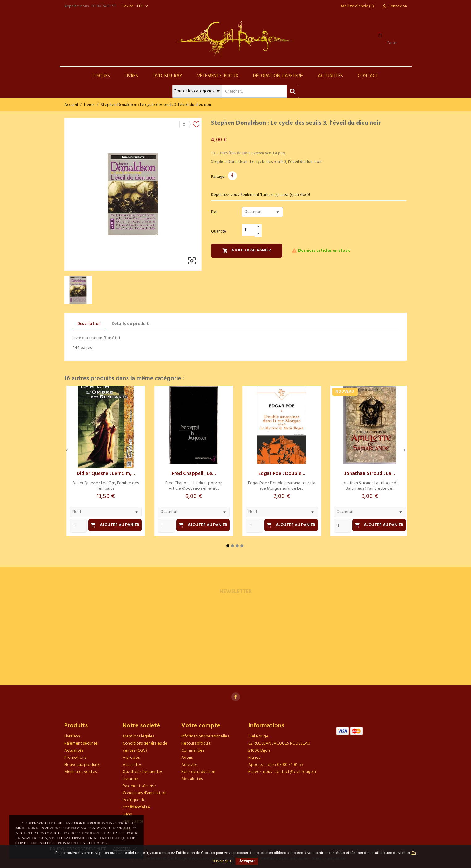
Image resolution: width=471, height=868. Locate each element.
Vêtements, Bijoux (218, 76)
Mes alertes (192, 779)
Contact (368, 76)
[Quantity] (78, 526)
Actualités (330, 76)
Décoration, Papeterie (278, 76)
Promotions (75, 758)
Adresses (189, 765)
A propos (131, 758)
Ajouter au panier (247, 250)
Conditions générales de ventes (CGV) (145, 747)
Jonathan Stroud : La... (370, 474)
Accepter (247, 861)
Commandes (193, 751)
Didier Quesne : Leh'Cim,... (106, 474)
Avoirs (187, 758)
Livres (131, 76)
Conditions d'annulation (145, 793)
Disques (101, 76)
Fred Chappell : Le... (194, 474)
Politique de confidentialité (136, 804)
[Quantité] (249, 230)
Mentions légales (138, 736)
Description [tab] (89, 324)
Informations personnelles (205, 736)
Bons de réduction (198, 772)
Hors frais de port (235, 153)
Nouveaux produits (82, 765)
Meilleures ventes (80, 772)
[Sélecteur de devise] (143, 6)
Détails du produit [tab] (130, 324)
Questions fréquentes (143, 772)
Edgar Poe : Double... (282, 474)
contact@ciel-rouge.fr (295, 772)
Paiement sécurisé (81, 743)
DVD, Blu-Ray (168, 76)
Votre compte (201, 726)
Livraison (72, 736)
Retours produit (196, 743)
